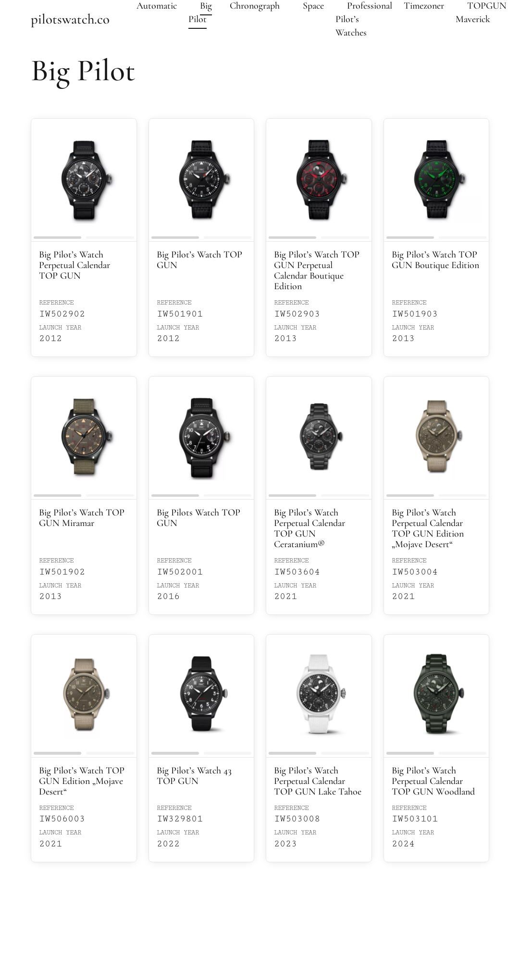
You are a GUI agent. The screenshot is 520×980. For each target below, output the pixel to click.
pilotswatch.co (70, 19)
